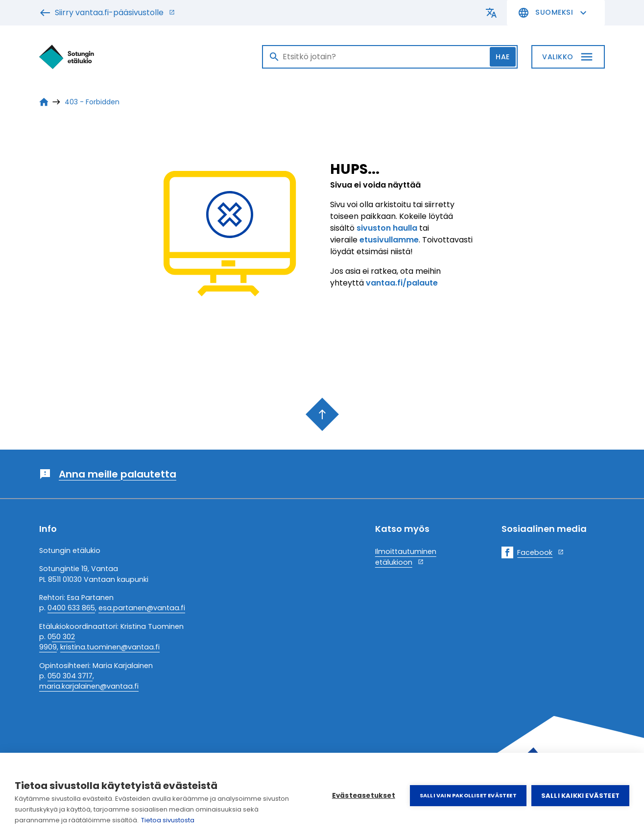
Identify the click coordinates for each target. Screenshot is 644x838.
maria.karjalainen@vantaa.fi (89, 686)
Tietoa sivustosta (168, 820)
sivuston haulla (387, 228)
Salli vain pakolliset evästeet (468, 795)
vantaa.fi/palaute (402, 283)
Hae (503, 57)
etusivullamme (389, 240)
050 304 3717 (70, 676)
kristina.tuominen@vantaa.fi (110, 647)
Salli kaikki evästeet (580, 796)
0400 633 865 (71, 608)
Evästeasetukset (364, 796)
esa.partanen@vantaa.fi (142, 608)
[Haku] (390, 57)
